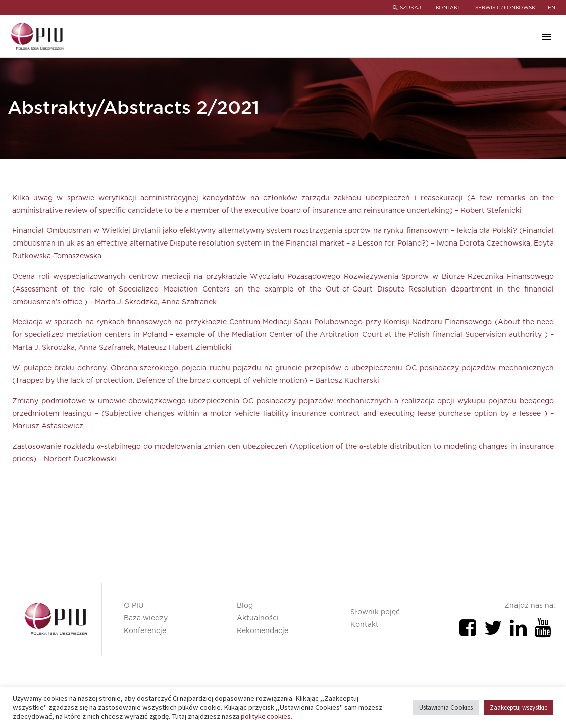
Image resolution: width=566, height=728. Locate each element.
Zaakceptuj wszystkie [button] (519, 708)
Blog (245, 606)
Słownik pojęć (375, 612)
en (552, 8)
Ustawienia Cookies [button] (446, 708)
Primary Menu (546, 37)
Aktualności (258, 618)
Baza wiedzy (146, 618)
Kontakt (365, 625)
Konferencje (145, 631)
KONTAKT (448, 8)
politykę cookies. (267, 716)
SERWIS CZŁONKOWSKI (506, 8)
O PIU (134, 606)
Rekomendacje (263, 631)
